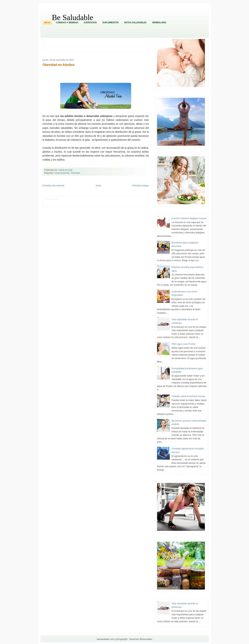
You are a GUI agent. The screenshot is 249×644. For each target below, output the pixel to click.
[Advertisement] (98, 44)
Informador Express (79, 199)
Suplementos (110, 23)
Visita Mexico (105, 204)
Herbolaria (159, 23)
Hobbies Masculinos (132, 199)
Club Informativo (93, 199)
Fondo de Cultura (107, 199)
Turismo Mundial (81, 204)
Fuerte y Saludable (85, 202)
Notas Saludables (135, 23)
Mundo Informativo (67, 204)
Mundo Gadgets (119, 202)
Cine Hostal (108, 202)
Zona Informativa (51, 199)
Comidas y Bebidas (67, 23)
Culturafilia (129, 204)
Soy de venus (72, 202)
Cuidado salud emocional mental (188, 396)
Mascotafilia (54, 204)
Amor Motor (138, 204)
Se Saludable (94, 204)
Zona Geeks (119, 199)
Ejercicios (90, 23)
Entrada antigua (141, 185)
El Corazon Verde (117, 204)
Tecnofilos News (51, 202)
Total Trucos (98, 202)
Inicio (47, 23)
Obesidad (75, 173)
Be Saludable (73, 17)
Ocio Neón (62, 202)
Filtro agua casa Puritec (184, 344)
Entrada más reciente (54, 185)
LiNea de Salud (64, 199)
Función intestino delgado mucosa (189, 218)
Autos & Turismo (132, 202)
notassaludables (62, 173)
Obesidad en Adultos (59, 65)
